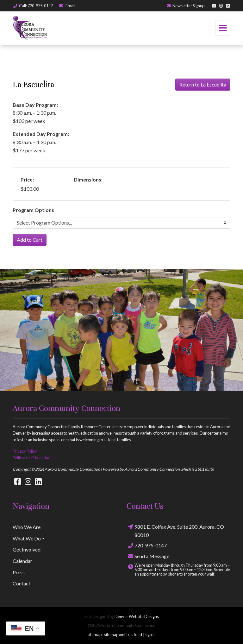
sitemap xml (115, 634)
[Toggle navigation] (223, 28)
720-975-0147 (147, 546)
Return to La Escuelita (203, 84)
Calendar (22, 561)
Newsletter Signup (185, 6)
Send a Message (148, 556)
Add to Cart (30, 240)
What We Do (27, 538)
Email (67, 6)
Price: (27, 179)
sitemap (94, 634)
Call (33, 6)
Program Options (33, 210)
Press (19, 572)
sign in (150, 634)
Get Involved (27, 549)
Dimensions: (88, 179)
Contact (22, 583)
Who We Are (27, 527)
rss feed (135, 634)
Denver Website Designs (137, 616)
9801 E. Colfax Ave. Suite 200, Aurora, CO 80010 (175, 530)
